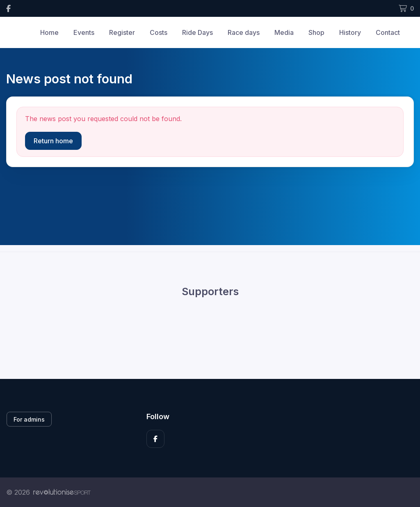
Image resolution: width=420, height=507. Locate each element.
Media (284, 32)
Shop (316, 32)
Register (122, 32)
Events (84, 32)
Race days (244, 32)
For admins (29, 419)
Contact (388, 32)
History (350, 32)
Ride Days (197, 32)
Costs (159, 32)
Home (49, 32)
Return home (53, 141)
